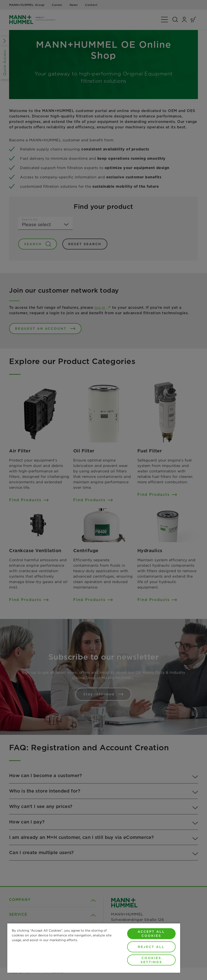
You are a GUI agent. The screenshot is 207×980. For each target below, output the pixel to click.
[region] (94, 948)
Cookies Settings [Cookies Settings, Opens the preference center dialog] (151, 960)
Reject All (151, 947)
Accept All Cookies (151, 934)
